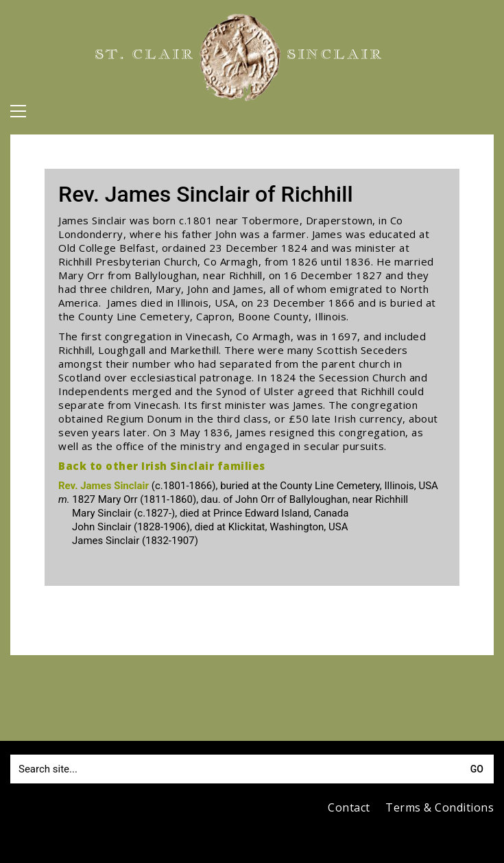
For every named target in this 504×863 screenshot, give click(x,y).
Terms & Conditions (440, 808)
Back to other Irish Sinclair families (162, 466)
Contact (349, 808)
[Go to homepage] (240, 58)
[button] (18, 111)
